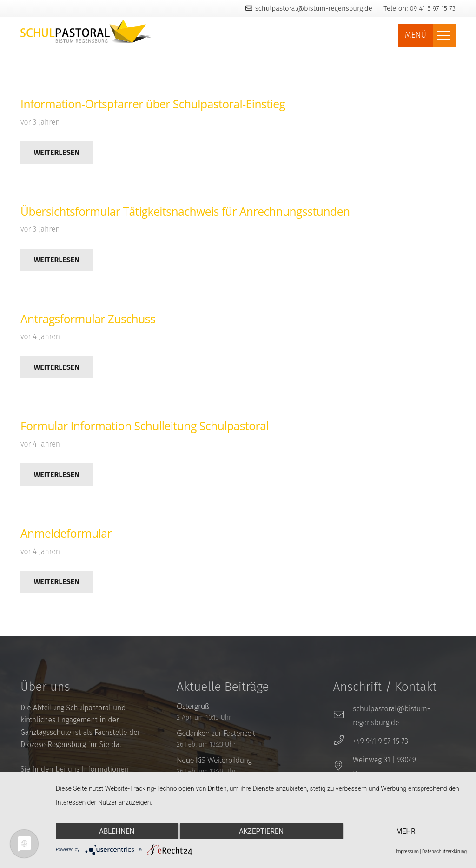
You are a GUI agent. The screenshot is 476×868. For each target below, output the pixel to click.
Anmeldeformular (66, 533)
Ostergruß (193, 706)
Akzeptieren (261, 831)
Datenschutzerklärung (444, 851)
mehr (406, 831)
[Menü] (444, 35)
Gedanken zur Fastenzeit (216, 733)
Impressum (407, 851)
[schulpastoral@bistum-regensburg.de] (343, 716)
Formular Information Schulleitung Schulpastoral (145, 426)
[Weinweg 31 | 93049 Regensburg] (343, 767)
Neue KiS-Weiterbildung (214, 760)
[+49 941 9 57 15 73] (343, 741)
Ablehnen (117, 831)
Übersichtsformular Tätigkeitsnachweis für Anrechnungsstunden (185, 211)
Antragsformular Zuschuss (88, 319)
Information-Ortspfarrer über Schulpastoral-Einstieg (153, 104)
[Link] (86, 31)
